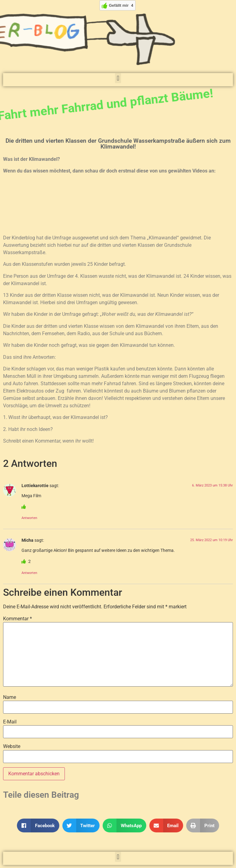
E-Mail (10, 722)
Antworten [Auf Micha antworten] (29, 573)
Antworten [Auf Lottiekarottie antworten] (29, 518)
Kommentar (18, 619)
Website (12, 746)
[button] (118, 78)
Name (10, 697)
